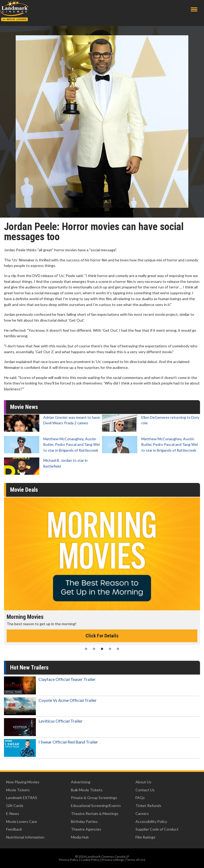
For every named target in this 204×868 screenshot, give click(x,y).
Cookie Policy (90, 860)
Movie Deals (24, 490)
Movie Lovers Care (22, 821)
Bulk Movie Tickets (87, 790)
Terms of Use (136, 860)
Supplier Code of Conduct (157, 829)
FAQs (140, 798)
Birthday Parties (84, 821)
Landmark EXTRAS (22, 798)
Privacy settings (113, 860)
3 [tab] (102, 649)
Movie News (24, 407)
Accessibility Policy (151, 821)
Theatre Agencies (86, 829)
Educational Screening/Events (96, 806)
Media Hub (80, 837)
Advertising (81, 782)
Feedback (14, 829)
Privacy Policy (69, 860)
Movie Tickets (18, 790)
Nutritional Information (25, 837)
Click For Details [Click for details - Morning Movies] (102, 636)
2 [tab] (94, 649)
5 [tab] (118, 649)
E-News (13, 813)
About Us (143, 782)
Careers (142, 813)
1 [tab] (86, 649)
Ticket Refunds (148, 806)
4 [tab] (110, 649)
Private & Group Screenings (94, 798)
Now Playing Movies (23, 782)
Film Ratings (145, 837)
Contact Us (145, 790)
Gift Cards (15, 806)
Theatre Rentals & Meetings (95, 813)
